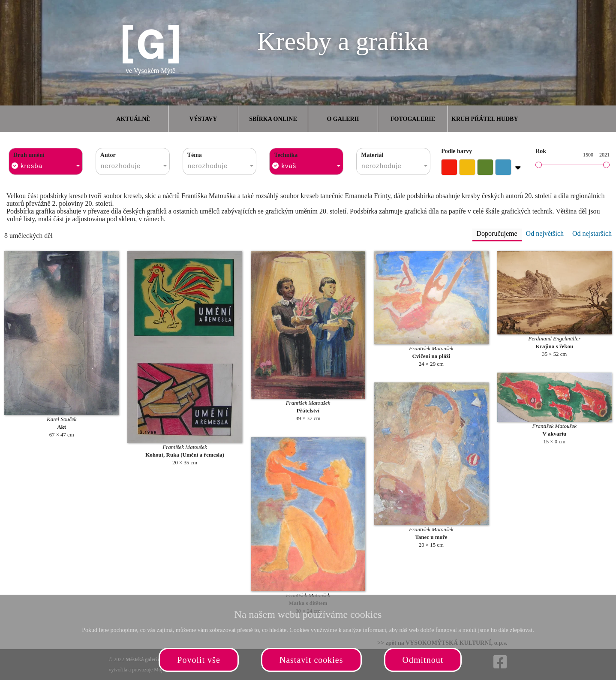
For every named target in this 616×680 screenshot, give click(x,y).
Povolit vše (198, 660)
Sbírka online (273, 119)
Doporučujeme (497, 233)
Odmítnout (423, 660)
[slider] (539, 165)
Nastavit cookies (311, 660)
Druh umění (29, 155)
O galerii (343, 119)
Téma (195, 155)
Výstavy (203, 119)
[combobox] (46, 161)
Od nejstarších (592, 233)
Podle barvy (457, 151)
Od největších (545, 233)
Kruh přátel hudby (484, 119)
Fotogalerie (413, 119)
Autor (108, 155)
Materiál (372, 155)
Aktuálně (133, 119)
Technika (286, 155)
